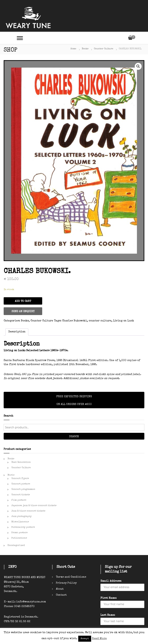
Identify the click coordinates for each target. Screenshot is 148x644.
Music (11, 475)
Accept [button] (85, 639)
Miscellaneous (20, 522)
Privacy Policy (66, 583)
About (60, 589)
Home (73, 49)
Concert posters (21, 484)
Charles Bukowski (74, 321)
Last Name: (108, 615)
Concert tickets (21, 495)
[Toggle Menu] (20, 38)
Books (85, 49)
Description (17, 332)
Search (74, 437)
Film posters (19, 500)
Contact (61, 595)
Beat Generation (21, 462)
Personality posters (23, 527)
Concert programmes (23, 489)
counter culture (100, 321)
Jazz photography (21, 517)
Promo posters (19, 533)
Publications (19, 538)
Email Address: (111, 581)
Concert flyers (20, 479)
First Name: (108, 598)
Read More (99, 638)
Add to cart (23, 301)
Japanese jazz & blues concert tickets (34, 506)
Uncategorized (16, 546)
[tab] (17, 332)
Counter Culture (104, 49)
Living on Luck (124, 321)
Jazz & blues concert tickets (28, 511)
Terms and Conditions (71, 577)
